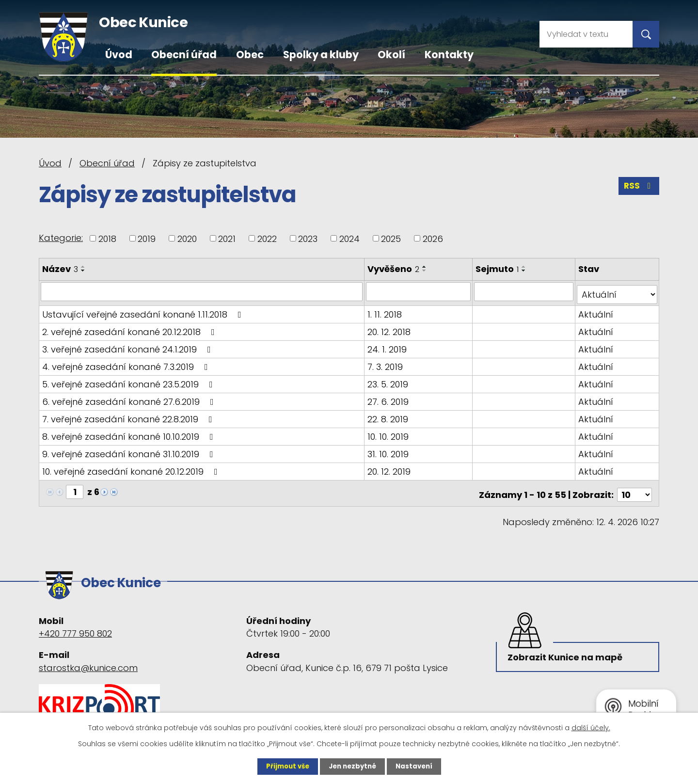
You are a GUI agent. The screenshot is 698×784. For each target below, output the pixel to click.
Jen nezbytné (353, 766)
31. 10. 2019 (389, 451)
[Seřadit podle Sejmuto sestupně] (525, 271)
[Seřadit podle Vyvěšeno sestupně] (426, 271)
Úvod (119, 55)
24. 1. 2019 (388, 346)
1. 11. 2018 (386, 311)
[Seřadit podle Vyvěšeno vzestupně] (426, 267)
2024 (349, 238)
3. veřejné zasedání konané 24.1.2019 (128, 346)
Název (60, 269)
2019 (147, 238)
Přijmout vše (285, 766)
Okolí (391, 55)
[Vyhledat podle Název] (202, 291)
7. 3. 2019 (386, 363)
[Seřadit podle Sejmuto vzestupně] (525, 267)
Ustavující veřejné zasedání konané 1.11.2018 (144, 311)
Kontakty (449, 55)
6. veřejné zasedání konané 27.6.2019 (130, 398)
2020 (187, 238)
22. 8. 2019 (389, 416)
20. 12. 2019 (390, 468)
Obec (250, 55)
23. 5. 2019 (389, 381)
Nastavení (417, 766)
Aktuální (597, 311)
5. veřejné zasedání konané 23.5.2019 (129, 381)
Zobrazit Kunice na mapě (567, 649)
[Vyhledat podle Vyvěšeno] (420, 291)
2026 (433, 238)
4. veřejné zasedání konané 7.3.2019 (127, 363)
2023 (308, 238)
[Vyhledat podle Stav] (618, 291)
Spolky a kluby (321, 55)
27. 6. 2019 (389, 398)
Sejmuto (499, 269)
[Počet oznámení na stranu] (635, 488)
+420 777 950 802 (75, 623)
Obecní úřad (184, 55)
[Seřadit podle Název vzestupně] (83, 267)
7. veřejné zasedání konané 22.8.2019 (129, 416)
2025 (391, 238)
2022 (267, 238)
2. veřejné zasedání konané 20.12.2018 (130, 328)
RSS (638, 188)
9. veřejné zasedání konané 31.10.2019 (130, 451)
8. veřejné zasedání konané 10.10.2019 (130, 433)
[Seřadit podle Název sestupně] (83, 271)
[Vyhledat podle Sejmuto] (525, 291)
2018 (107, 238)
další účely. (591, 727)
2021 (227, 238)
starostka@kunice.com (88, 657)
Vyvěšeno (394, 269)
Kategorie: (61, 238)
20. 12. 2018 (390, 328)
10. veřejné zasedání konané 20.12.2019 (132, 468)
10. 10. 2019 (389, 433)
